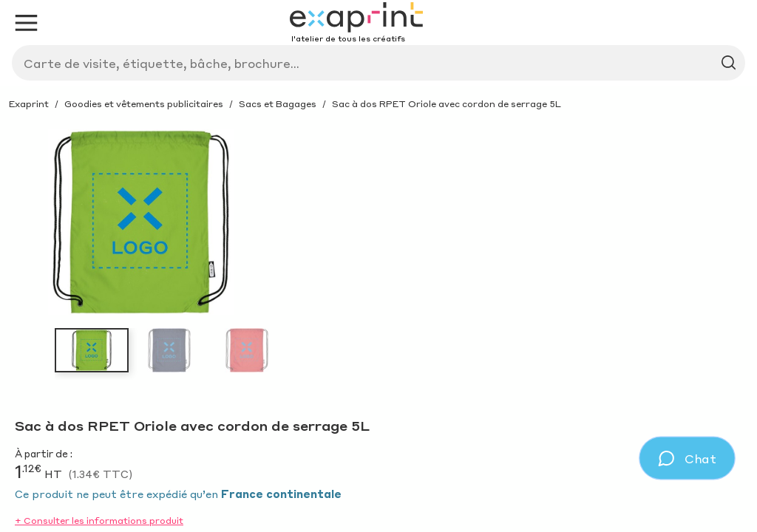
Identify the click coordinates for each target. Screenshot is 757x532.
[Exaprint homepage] (90, 55)
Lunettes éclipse (231, 138)
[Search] (402, 58)
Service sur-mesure (420, 102)
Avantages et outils (96, 138)
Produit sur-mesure (277, 102)
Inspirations (158, 102)
